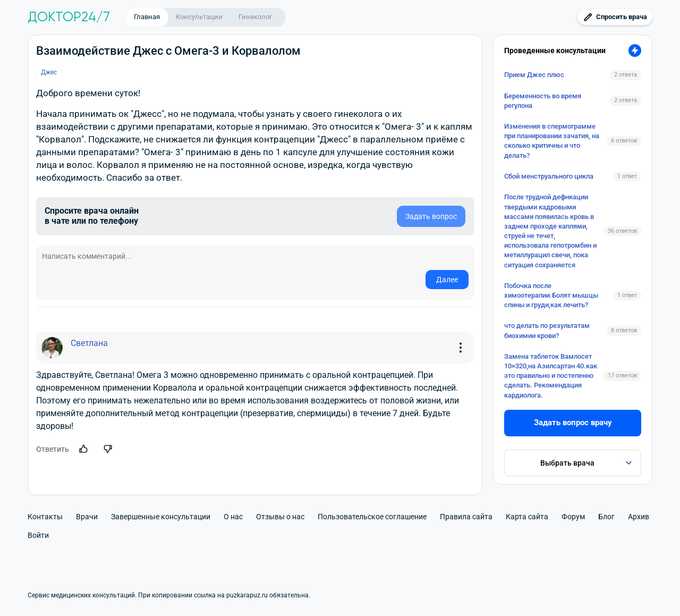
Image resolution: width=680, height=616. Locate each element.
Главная (147, 17)
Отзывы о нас (280, 517)
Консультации (199, 17)
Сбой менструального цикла (549, 176)
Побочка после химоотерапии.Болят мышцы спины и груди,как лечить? (551, 295)
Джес (49, 72)
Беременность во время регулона (543, 101)
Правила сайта (466, 517)
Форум (573, 517)
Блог (606, 517)
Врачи (87, 517)
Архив (639, 517)
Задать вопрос (431, 216)
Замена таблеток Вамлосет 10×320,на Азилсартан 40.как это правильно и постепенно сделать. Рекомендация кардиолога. (551, 376)
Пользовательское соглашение (372, 517)
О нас (233, 517)
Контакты (45, 517)
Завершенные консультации (161, 517)
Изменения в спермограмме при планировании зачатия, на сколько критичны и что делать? (552, 141)
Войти (38, 535)
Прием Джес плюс (534, 75)
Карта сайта (527, 517)
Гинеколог (255, 17)
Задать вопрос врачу (573, 423)
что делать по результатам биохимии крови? (547, 330)
